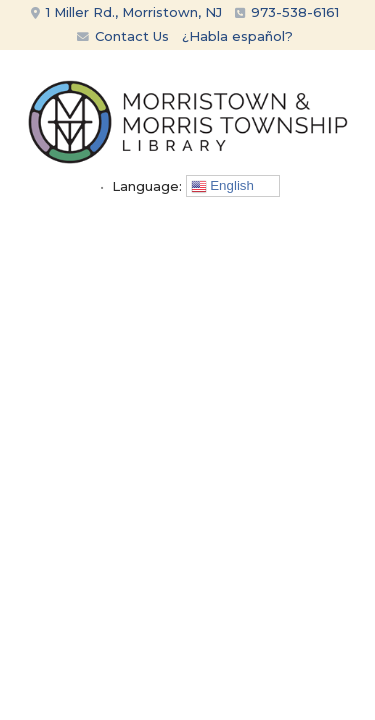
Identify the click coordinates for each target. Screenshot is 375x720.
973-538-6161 (295, 12)
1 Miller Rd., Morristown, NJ (126, 12)
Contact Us (123, 36)
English (222, 186)
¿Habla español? (237, 36)
